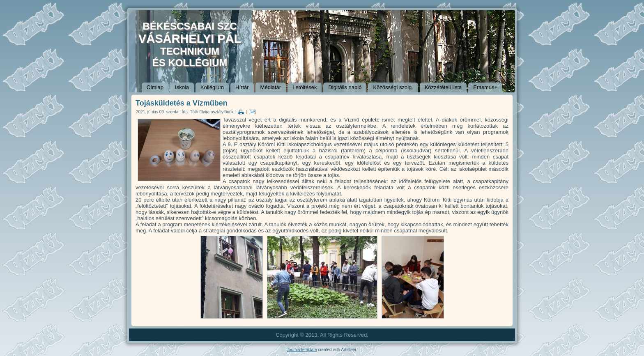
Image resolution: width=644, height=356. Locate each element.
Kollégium (212, 87)
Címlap (155, 87)
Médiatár (271, 87)
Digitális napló (345, 87)
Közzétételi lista (443, 87)
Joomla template (302, 350)
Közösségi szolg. (393, 87)
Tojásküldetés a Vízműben (182, 103)
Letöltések (305, 87)
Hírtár (242, 87)
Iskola (182, 87)
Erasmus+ (485, 87)
